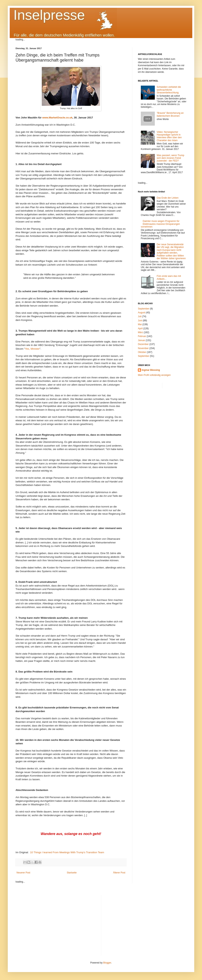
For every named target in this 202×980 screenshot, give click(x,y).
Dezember (143, 344)
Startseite (72, 873)
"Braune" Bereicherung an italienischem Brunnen (170, 114)
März (141, 332)
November (143, 348)
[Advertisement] (145, 922)
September (144, 309)
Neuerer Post (23, 873)
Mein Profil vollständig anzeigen (154, 375)
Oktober (142, 352)
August (141, 313)
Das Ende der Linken (168, 198)
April (140, 328)
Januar (141, 340)
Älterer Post (119, 873)
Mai (140, 324)
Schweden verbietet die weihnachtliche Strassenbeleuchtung (169, 90)
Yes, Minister (32, 349)
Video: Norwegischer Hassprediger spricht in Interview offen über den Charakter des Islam (169, 136)
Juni (140, 321)
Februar (142, 336)
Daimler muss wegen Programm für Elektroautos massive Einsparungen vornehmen (160, 224)
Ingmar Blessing (151, 370)
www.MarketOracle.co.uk (57, 118)
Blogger (107, 963)
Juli (140, 316)
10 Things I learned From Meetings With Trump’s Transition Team (67, 852)
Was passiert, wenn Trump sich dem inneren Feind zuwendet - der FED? (171, 158)
